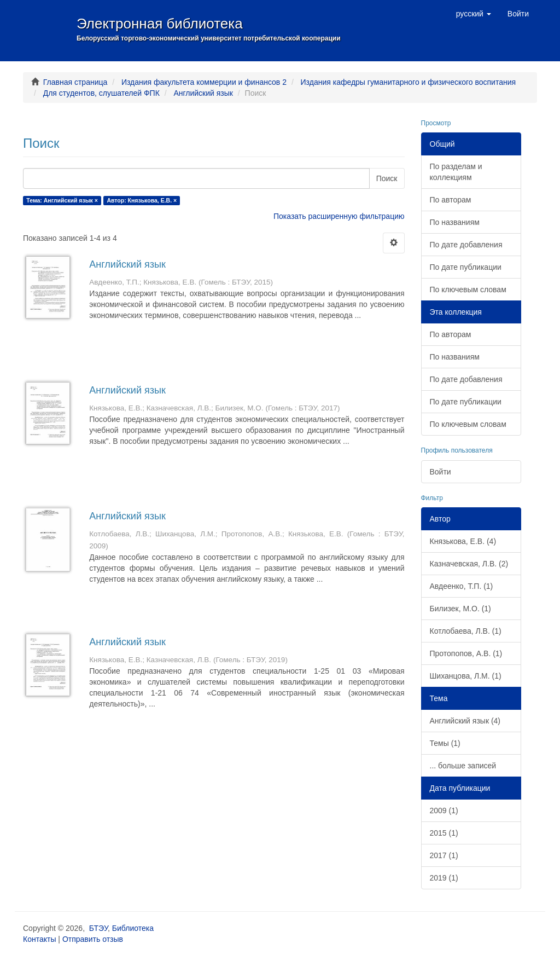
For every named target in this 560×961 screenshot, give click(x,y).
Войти (441, 472)
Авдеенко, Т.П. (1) (462, 586)
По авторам (451, 200)
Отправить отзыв (93, 939)
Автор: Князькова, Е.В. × (142, 200)
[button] (474, 14)
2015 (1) (444, 833)
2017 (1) (444, 855)
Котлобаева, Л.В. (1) (466, 631)
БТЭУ (98, 928)
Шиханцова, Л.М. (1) (466, 676)
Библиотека (133, 928)
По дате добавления (466, 245)
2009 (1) (444, 811)
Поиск (387, 178)
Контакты (39, 939)
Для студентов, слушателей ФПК (101, 93)
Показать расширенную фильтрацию (339, 216)
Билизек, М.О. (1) (460, 609)
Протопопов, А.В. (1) (466, 653)
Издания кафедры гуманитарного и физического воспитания (409, 82)
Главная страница (75, 82)
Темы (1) (445, 743)
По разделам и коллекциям (456, 172)
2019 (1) (444, 878)
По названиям (455, 222)
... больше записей (463, 766)
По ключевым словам (468, 290)
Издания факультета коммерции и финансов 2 (204, 82)
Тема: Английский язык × (62, 200)
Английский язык (203, 93)
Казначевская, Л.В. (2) (469, 564)
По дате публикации (466, 267)
